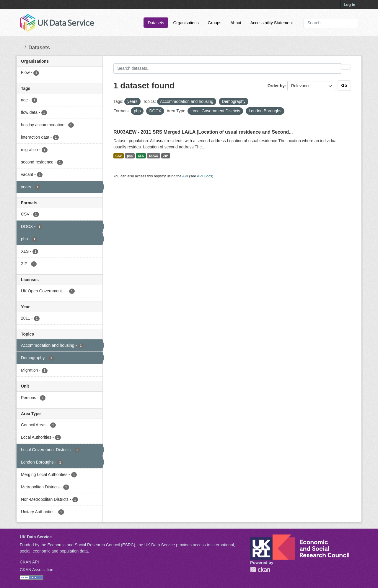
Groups (215, 23)
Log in (350, 5)
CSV (119, 156)
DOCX (154, 156)
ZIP (165, 156)
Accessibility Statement (272, 23)
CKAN (260, 570)
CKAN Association (37, 570)
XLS (141, 156)
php (130, 156)
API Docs (205, 176)
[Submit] (350, 23)
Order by (276, 86)
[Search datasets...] (331, 23)
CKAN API (29, 562)
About (236, 23)
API (185, 176)
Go (344, 85)
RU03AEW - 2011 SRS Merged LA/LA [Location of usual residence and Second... (203, 132)
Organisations (186, 23)
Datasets (156, 23)
